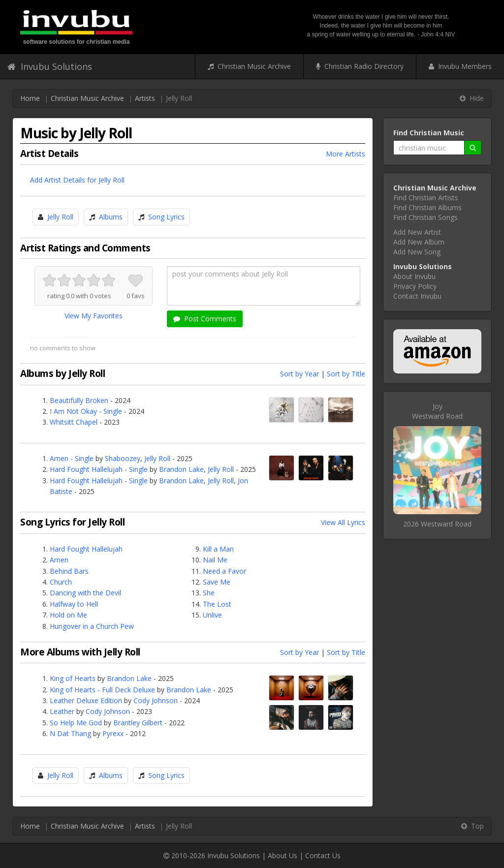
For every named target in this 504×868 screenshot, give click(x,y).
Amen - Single (72, 458)
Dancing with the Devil (85, 593)
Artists (145, 98)
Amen (59, 560)
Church (61, 582)
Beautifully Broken (79, 400)
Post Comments (205, 319)
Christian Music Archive (249, 66)
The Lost (217, 604)
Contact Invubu (417, 296)
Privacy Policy (415, 286)
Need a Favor (224, 571)
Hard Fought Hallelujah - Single (99, 469)
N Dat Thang (70, 733)
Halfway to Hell (74, 604)
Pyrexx (113, 733)
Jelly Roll (60, 217)
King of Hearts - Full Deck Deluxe (102, 690)
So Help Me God (76, 723)
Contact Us (323, 855)
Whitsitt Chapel (74, 422)
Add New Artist (417, 232)
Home (30, 98)
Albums (111, 217)
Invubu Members (460, 66)
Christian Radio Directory (360, 66)
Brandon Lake (181, 469)
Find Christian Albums (427, 207)
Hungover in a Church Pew (92, 626)
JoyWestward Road (437, 411)
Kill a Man (218, 549)
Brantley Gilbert (138, 723)
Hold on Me (68, 615)
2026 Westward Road (437, 524)
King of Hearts (73, 678)
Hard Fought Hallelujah (86, 549)
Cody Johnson (156, 700)
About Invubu (414, 276)
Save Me (217, 582)
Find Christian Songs (425, 217)
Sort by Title (346, 374)
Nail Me (215, 560)
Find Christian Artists (426, 198)
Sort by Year (299, 374)
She (209, 593)
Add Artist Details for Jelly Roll (77, 180)
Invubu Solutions (50, 66)
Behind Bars (69, 571)
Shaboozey (123, 458)
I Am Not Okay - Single (86, 411)
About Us (283, 855)
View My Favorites (94, 316)
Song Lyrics (166, 217)
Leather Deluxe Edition (86, 700)
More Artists (346, 154)
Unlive (212, 615)
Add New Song (417, 252)
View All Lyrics (343, 522)
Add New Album (419, 242)
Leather (62, 711)
